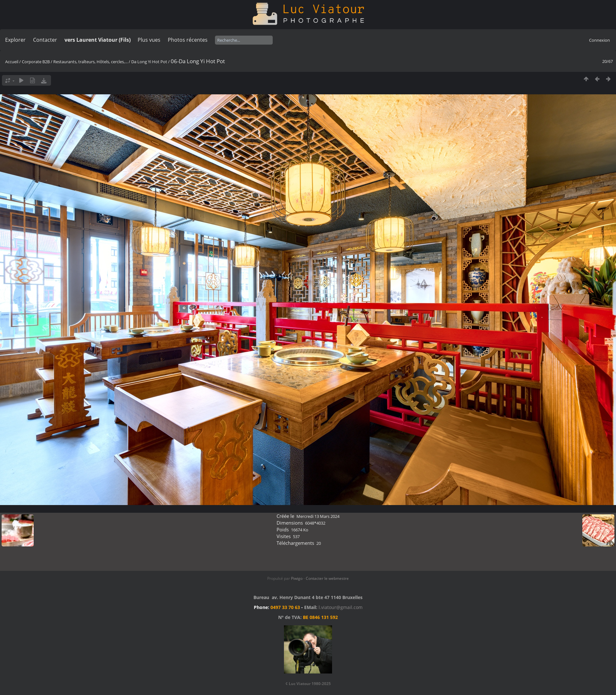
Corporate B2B (36, 62)
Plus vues (149, 40)
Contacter (45, 40)
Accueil (12, 62)
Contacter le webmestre (327, 578)
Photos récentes (188, 40)
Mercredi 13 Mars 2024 (318, 516)
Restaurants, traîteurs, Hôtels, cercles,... (90, 62)
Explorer (15, 40)
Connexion (599, 40)
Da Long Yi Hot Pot (149, 62)
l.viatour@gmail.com (341, 607)
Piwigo (297, 578)
